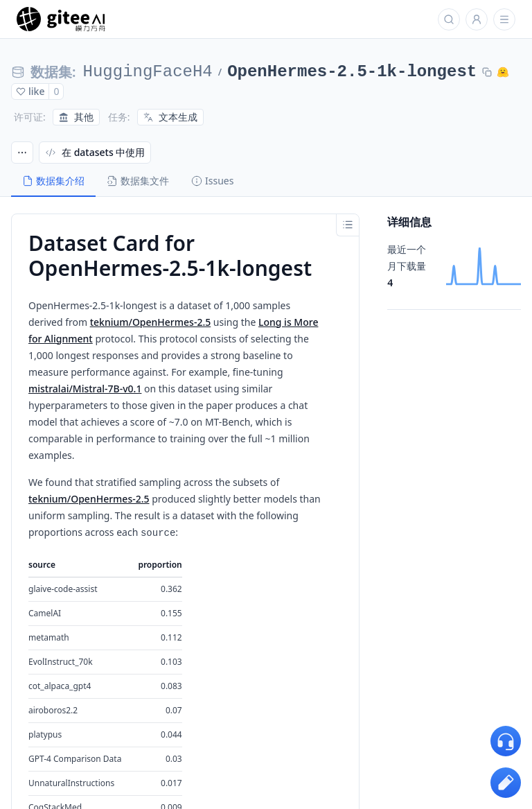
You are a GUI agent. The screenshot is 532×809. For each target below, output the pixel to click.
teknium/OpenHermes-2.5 (151, 322)
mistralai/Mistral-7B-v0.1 (85, 389)
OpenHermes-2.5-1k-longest (352, 72)
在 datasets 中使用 (95, 152)
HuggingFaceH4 (148, 72)
